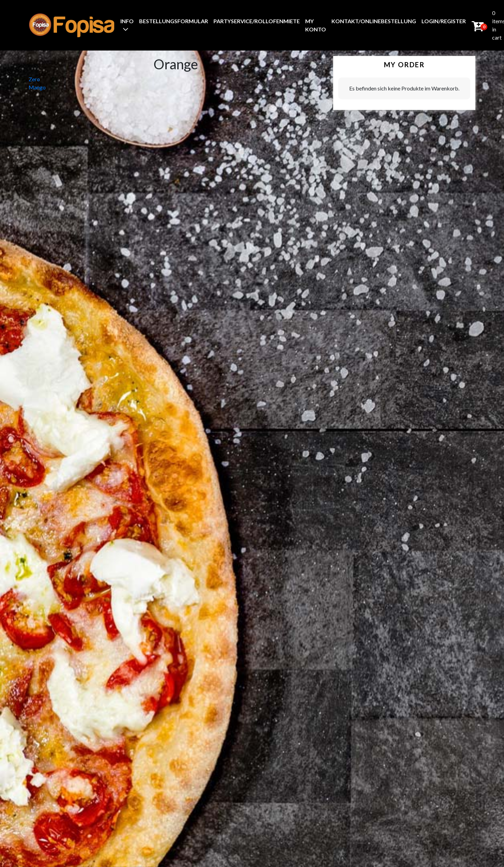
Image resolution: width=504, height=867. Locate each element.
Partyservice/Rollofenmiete (257, 21)
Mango (37, 87)
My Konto (316, 25)
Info (127, 21)
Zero (34, 79)
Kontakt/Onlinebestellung (374, 21)
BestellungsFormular (174, 21)
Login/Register (444, 21)
